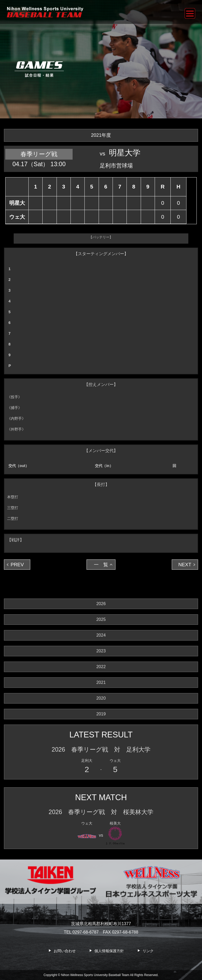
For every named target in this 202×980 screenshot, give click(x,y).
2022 (101, 667)
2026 (101, 604)
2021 (101, 682)
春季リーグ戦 (39, 154)
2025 (101, 619)
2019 (101, 714)
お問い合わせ (65, 951)
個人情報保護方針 (109, 951)
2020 (101, 698)
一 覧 (101, 565)
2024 (101, 635)
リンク (148, 951)
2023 (101, 651)
